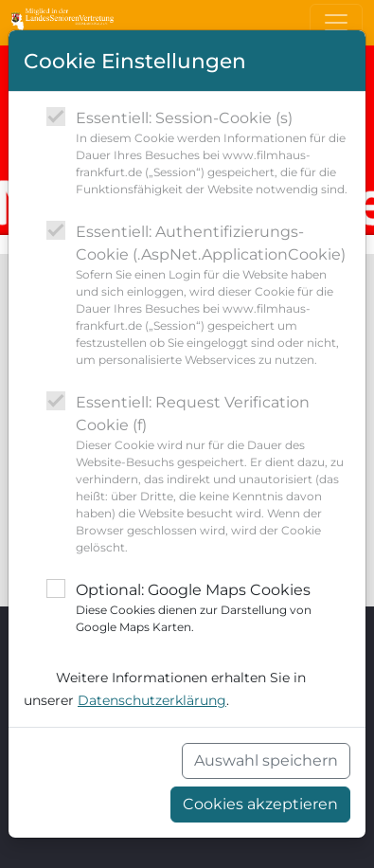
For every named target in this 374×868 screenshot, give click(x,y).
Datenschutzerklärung (152, 700)
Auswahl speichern (266, 760)
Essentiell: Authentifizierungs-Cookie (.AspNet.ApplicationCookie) (213, 296)
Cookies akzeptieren (260, 804)
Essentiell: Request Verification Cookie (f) (213, 475)
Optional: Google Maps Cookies (213, 608)
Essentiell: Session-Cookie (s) (213, 154)
